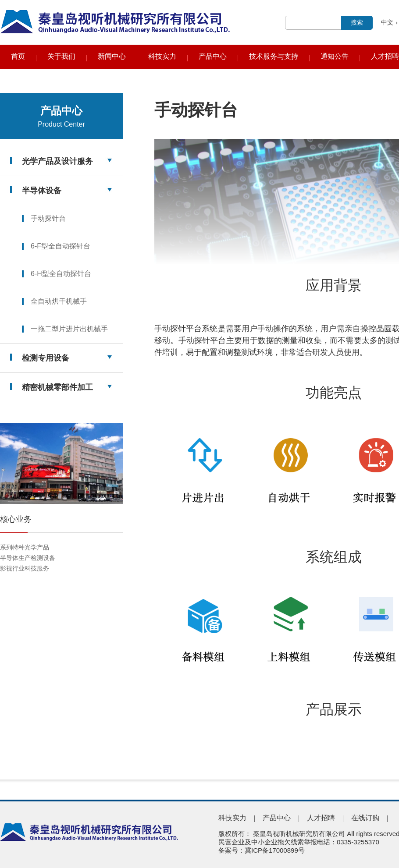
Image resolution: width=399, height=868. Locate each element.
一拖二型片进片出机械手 (69, 329)
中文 (387, 22)
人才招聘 (385, 56)
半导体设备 (42, 191)
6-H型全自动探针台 (61, 274)
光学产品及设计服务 (57, 161)
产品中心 (213, 56)
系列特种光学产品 (25, 547)
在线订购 (365, 818)
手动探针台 (48, 218)
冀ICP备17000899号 (275, 850)
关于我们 (61, 56)
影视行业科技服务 (25, 568)
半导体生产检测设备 (28, 558)
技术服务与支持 (274, 56)
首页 (18, 56)
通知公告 (335, 56)
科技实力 (162, 56)
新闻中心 (112, 56)
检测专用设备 (46, 358)
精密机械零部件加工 (57, 387)
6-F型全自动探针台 (61, 246)
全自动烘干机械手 (59, 301)
